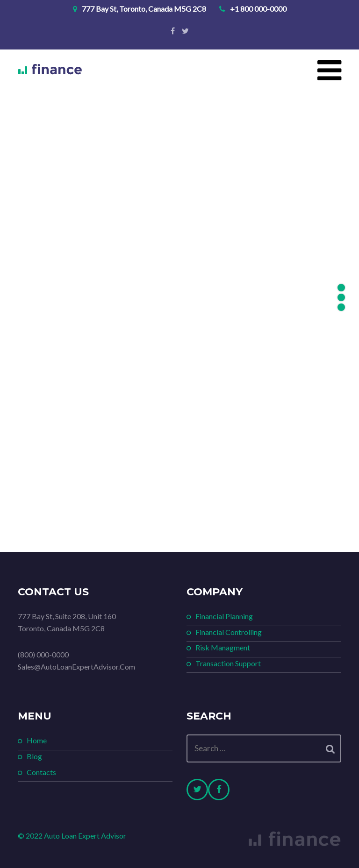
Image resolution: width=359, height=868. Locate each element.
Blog (34, 756)
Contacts (41, 772)
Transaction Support (228, 663)
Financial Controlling (229, 632)
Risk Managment (223, 647)
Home (37, 740)
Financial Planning (224, 616)
